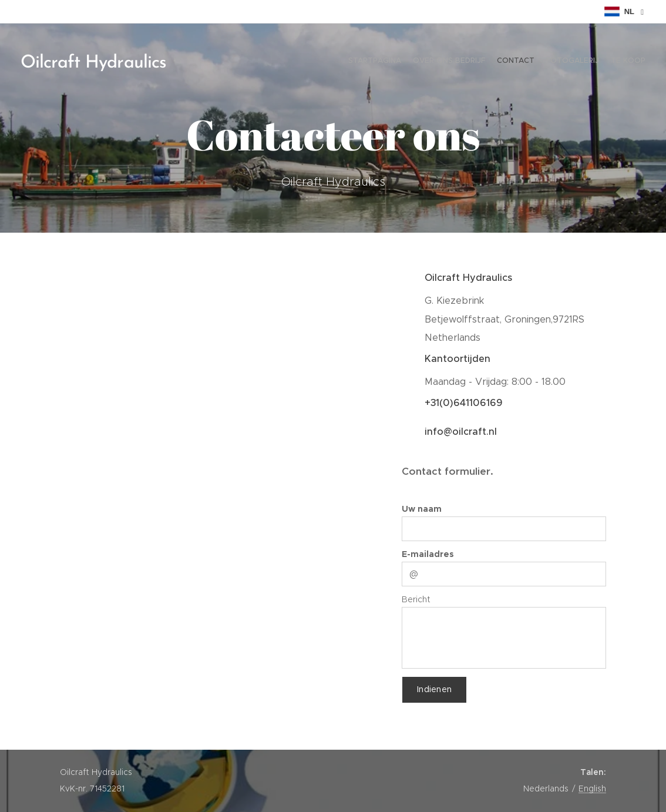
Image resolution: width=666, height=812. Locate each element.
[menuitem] (600, 62)
